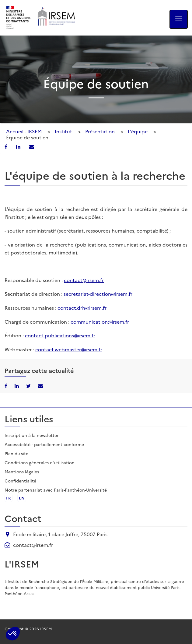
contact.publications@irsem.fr (60, 335)
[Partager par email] (32, 146)
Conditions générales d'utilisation (40, 462)
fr (9, 498)
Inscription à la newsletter (32, 435)
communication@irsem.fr (100, 322)
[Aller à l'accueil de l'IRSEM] (56, 18)
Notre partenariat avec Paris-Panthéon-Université (56, 490)
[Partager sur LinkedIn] (19, 146)
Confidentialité (20, 481)
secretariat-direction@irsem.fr (98, 294)
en (22, 498)
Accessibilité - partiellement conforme (44, 444)
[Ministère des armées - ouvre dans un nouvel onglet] (19, 18)
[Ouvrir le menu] (179, 19)
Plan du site (16, 453)
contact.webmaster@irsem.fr (69, 349)
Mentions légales (22, 472)
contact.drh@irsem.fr (82, 308)
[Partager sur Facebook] (7, 146)
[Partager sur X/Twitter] (29, 386)
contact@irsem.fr (84, 280)
